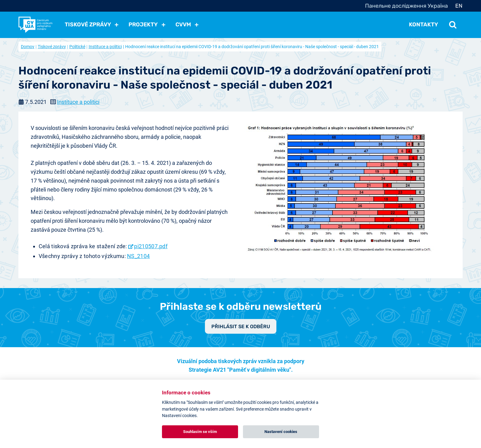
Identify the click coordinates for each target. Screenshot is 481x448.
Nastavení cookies (281, 432)
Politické (77, 47)
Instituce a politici (105, 47)
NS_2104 (138, 256)
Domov (28, 47)
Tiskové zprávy (52, 47)
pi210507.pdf (151, 246)
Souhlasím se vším (200, 432)
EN (459, 6)
